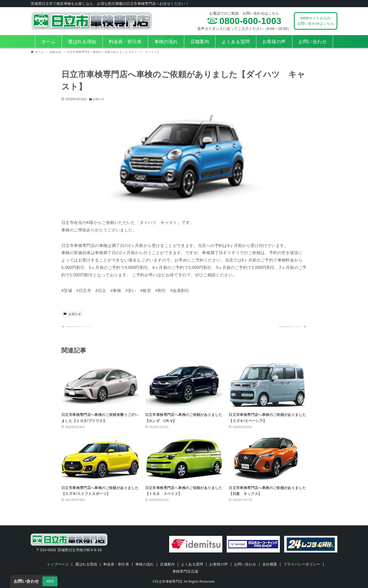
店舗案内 (167, 564)
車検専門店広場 (185, 571)
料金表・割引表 (116, 564)
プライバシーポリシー (303, 564)
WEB (50, 581)
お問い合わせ (245, 564)
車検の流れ (144, 564)
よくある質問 (192, 564)
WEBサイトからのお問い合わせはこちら (316, 21)
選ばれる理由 (86, 564)
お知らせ (99, 99)
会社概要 (270, 564)
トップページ (57, 564)
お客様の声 (219, 564)
